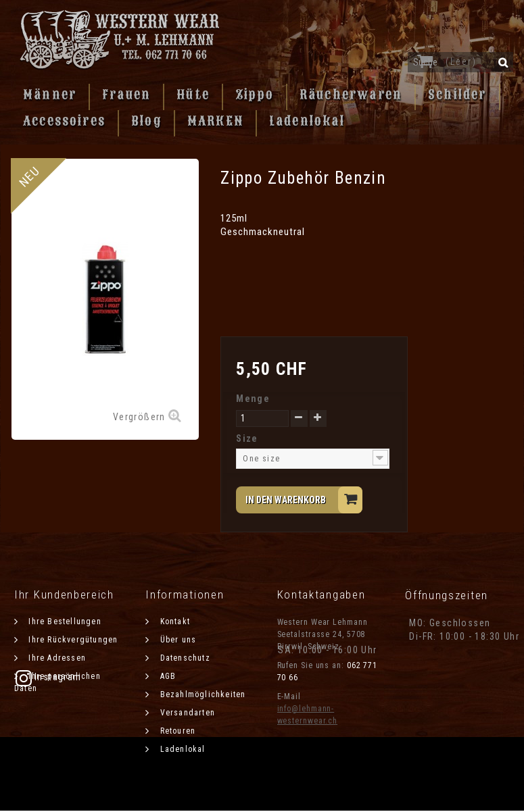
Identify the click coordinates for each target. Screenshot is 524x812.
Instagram (442, 677)
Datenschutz (183, 658)
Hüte (193, 95)
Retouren (176, 731)
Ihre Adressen (56, 658)
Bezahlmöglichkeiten (201, 694)
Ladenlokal (307, 121)
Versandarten (186, 713)
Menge (253, 399)
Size (248, 438)
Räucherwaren (351, 95)
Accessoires (64, 121)
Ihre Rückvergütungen (72, 640)
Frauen (126, 95)
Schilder (457, 95)
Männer (50, 95)
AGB (166, 676)
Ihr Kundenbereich (64, 594)
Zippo (255, 95)
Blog (146, 121)
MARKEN (215, 121)
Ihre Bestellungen (64, 621)
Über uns (176, 640)
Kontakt (173, 621)
